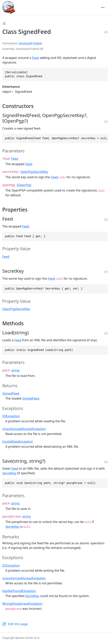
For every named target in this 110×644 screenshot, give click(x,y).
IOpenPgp (24, 185)
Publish (37, 43)
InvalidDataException (18, 442)
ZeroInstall (25, 43)
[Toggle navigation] (103, 8)
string (15, 370)
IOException (11, 416)
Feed (35, 58)
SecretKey (9, 473)
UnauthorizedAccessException (24, 429)
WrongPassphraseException (22, 604)
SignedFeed (11, 393)
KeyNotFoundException (19, 591)
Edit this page (18, 624)
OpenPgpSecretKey (34, 172)
